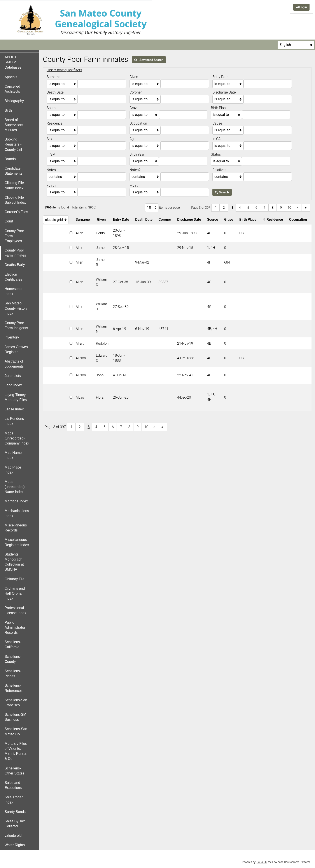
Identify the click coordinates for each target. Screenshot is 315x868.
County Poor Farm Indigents (16, 325)
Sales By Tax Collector (15, 824)
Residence (274, 220)
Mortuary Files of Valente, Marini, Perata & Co (16, 751)
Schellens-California (13, 644)
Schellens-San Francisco (16, 703)
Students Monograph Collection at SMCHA (14, 562)
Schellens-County (13, 659)
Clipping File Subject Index (15, 200)
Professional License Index (15, 610)
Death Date (145, 220)
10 (289, 208)
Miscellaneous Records (16, 528)
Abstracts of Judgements (14, 364)
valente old (13, 836)
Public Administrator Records (15, 628)
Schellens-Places (13, 674)
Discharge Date (190, 220)
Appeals (11, 77)
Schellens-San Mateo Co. (16, 731)
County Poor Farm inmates (15, 253)
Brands (10, 159)
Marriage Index (16, 501)
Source (213, 220)
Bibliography (14, 101)
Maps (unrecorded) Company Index (17, 438)
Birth (8, 110)
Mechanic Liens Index (17, 513)
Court (9, 221)
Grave (230, 220)
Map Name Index (13, 455)
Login (301, 7)
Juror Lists (13, 376)
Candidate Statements (13, 171)
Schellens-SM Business (15, 717)
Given (102, 220)
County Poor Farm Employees (14, 236)
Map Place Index (13, 470)
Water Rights (15, 845)
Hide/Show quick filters (64, 70)
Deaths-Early (15, 265)
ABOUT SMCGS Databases (13, 62)
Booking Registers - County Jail (13, 144)
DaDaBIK (262, 862)
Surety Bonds (15, 812)
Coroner (166, 220)
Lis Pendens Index (14, 421)
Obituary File (15, 579)
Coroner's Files (16, 212)
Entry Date (122, 220)
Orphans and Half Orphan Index (15, 593)
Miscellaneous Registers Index (17, 542)
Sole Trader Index (14, 800)
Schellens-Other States (14, 771)
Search (222, 192)
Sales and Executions (13, 785)
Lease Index (14, 409)
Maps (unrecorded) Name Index (15, 487)
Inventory (12, 337)
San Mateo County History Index (16, 308)
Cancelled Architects (12, 89)
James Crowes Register (16, 349)
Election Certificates (13, 277)
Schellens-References (14, 688)
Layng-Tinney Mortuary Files (16, 397)
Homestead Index (14, 291)
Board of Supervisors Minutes (14, 125)
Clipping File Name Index (14, 185)
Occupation (299, 220)
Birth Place (249, 220)
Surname (84, 220)
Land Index (13, 385)
